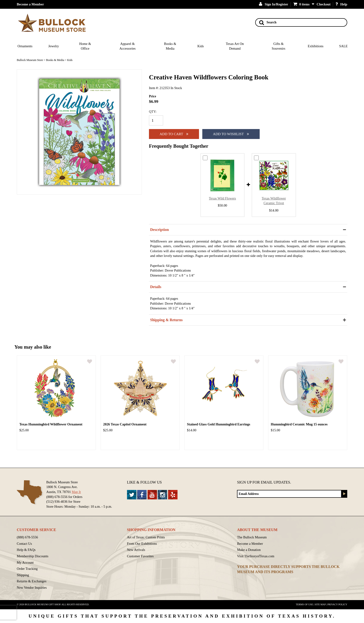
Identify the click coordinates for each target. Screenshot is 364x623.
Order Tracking (27, 569)
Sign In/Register (274, 4)
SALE (343, 46)
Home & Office (85, 46)
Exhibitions (316, 46)
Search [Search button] (268, 22)
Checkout (324, 4)
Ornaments (25, 46)
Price (152, 96)
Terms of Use (304, 604)
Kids (201, 46)
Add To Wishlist (231, 134)
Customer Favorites (140, 556)
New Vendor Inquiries (32, 588)
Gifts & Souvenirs (279, 46)
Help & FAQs (26, 550)
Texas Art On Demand (235, 46)
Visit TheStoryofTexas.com (256, 556)
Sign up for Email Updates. (264, 482)
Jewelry (54, 46)
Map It (76, 492)
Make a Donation (249, 550)
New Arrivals (136, 550)
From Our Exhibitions (142, 544)
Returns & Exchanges (32, 581)
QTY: (153, 112)
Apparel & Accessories (128, 46)
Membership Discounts (33, 556)
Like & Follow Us (144, 482)
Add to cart (174, 134)
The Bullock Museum (252, 537)
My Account (25, 562)
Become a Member (30, 4)
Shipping (23, 575)
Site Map (320, 604)
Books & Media (170, 46)
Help (341, 4)
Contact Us (24, 544)
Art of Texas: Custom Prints (146, 537)
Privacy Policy (337, 604)
